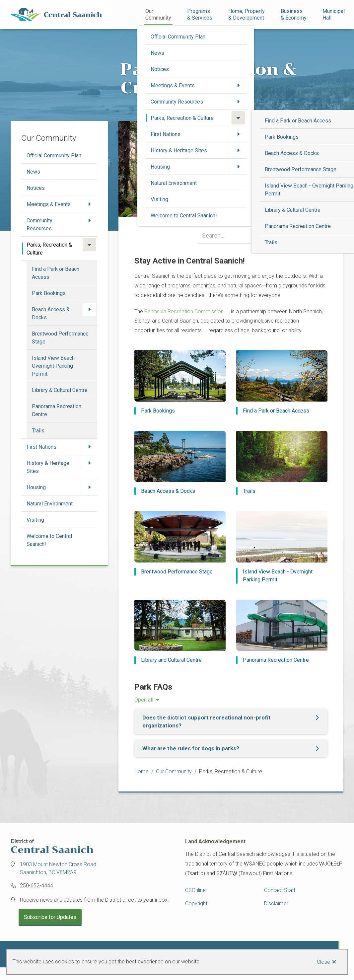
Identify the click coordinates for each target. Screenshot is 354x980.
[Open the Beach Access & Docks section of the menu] (89, 309)
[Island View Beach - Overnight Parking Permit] (282, 547)
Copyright (196, 904)
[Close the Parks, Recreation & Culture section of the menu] (238, 118)
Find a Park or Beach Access (298, 121)
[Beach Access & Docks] (180, 463)
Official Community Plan (178, 37)
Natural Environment (174, 183)
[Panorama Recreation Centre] (282, 632)
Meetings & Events (173, 85)
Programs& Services (200, 14)
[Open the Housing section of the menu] (238, 167)
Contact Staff (280, 890)
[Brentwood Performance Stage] (180, 543)
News (157, 53)
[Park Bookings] (180, 382)
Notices (160, 69)
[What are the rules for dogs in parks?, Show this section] (231, 748)
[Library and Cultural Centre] (180, 632)
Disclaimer (276, 904)
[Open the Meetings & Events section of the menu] (238, 85)
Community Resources (177, 102)
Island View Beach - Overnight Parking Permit (55, 366)
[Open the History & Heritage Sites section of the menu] (238, 150)
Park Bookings (282, 137)
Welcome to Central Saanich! (184, 216)
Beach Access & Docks (292, 153)
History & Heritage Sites (179, 151)
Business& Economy (294, 14)
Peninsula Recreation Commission (185, 311)
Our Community (158, 14)
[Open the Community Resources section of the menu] (238, 102)
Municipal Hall (334, 14)
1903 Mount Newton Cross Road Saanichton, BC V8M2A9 (58, 868)
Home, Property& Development (247, 14)
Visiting (159, 199)
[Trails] (282, 463)
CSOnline (195, 890)
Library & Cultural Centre (293, 210)
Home (142, 771)
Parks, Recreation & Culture (182, 118)
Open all (144, 700)
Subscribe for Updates (50, 917)
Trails (271, 242)
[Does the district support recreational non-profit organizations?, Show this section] (231, 721)
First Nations (166, 134)
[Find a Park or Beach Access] (282, 382)
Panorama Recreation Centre (298, 226)
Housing (160, 167)
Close (323, 962)
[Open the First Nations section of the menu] (238, 134)
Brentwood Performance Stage (301, 169)
